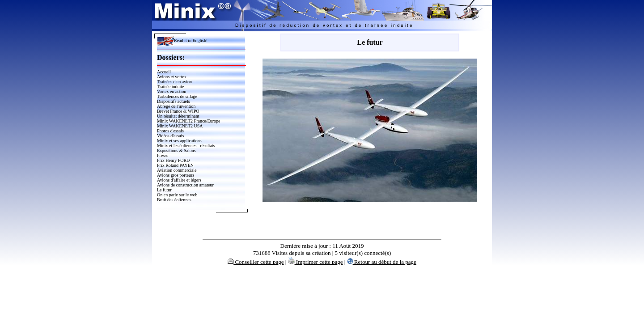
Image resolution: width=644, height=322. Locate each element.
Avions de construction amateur (185, 185)
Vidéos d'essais (170, 136)
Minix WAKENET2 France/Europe (189, 121)
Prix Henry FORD (173, 160)
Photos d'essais (170, 131)
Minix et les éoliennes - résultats (186, 146)
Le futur (164, 190)
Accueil (164, 72)
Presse (163, 155)
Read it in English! (182, 40)
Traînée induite (170, 87)
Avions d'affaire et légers (179, 180)
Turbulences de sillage (177, 96)
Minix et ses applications (179, 141)
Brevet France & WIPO (178, 111)
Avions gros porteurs (176, 175)
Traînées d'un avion (174, 82)
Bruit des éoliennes (174, 200)
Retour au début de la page (382, 262)
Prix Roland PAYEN (175, 165)
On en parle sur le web (177, 195)
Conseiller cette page (256, 262)
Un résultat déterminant (178, 116)
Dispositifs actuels (174, 101)
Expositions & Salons (176, 150)
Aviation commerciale (177, 170)
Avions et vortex (172, 77)
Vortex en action (172, 91)
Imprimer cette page (316, 262)
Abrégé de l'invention (176, 106)
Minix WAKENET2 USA (180, 126)
